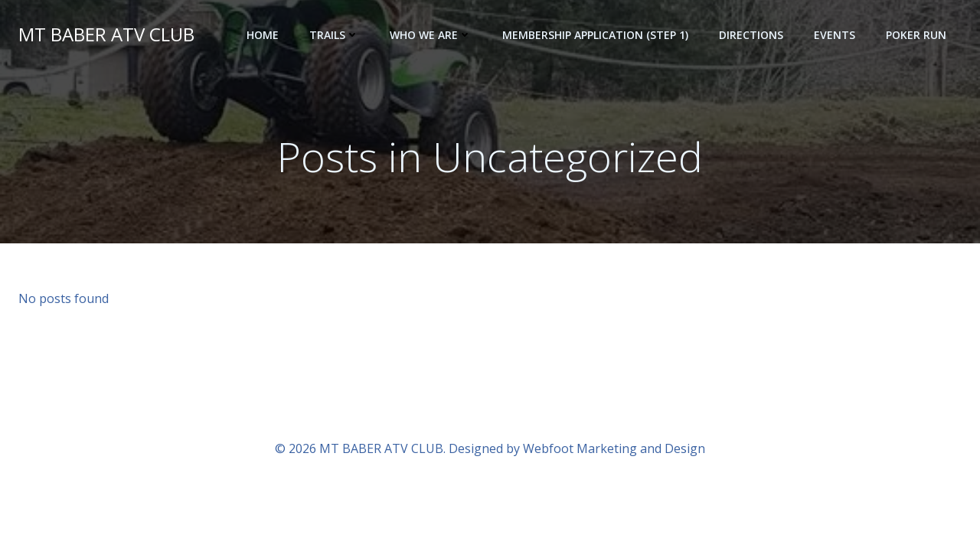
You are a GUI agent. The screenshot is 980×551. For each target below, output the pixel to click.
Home (263, 35)
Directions (751, 35)
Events (835, 35)
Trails (334, 35)
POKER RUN (916, 35)
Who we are (431, 35)
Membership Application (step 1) (595, 35)
